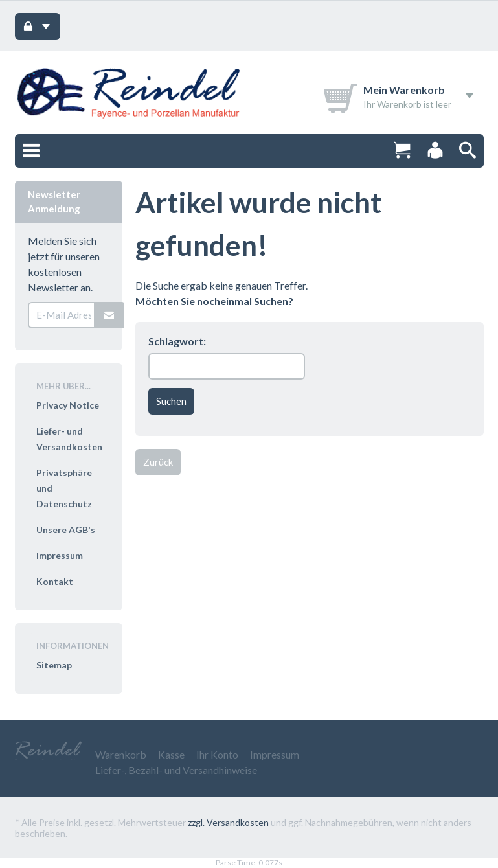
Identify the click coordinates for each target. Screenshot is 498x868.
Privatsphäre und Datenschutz (64, 488)
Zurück (158, 462)
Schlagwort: (177, 341)
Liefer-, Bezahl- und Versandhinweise (176, 770)
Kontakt (55, 581)
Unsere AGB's (66, 530)
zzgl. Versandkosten (228, 822)
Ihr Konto (217, 754)
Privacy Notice (68, 405)
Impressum (60, 555)
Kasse (171, 754)
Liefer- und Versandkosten (69, 439)
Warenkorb (121, 754)
